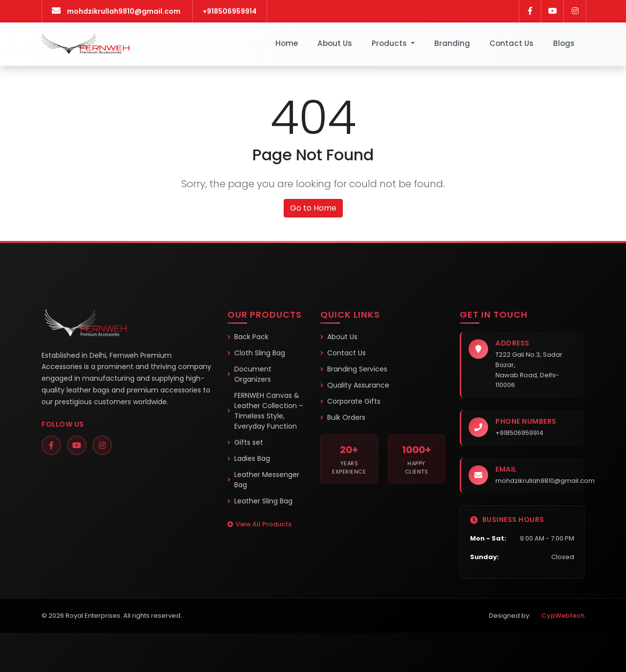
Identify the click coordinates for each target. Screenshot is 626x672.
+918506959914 (230, 11)
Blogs (564, 43)
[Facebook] (51, 445)
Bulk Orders (343, 417)
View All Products (259, 524)
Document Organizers (249, 374)
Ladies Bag (249, 458)
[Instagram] (102, 445)
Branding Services (354, 369)
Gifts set (245, 442)
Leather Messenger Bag (263, 480)
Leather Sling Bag (260, 501)
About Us (335, 43)
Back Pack (248, 337)
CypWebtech (559, 616)
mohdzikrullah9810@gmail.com (545, 481)
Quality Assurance (355, 385)
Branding (452, 43)
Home (287, 43)
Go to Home (313, 208)
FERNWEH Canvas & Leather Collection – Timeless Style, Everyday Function (265, 411)
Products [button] (390, 43)
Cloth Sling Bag (256, 353)
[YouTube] (77, 445)
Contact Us (512, 43)
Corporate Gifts (350, 401)
